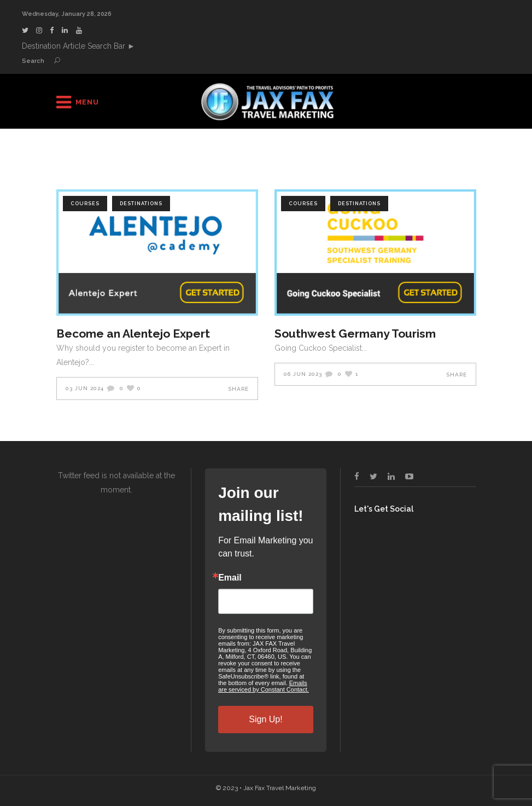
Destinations (141, 204)
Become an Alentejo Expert (133, 334)
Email (230, 578)
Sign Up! (265, 719)
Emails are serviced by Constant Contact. (264, 686)
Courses (85, 204)
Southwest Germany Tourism (355, 334)
